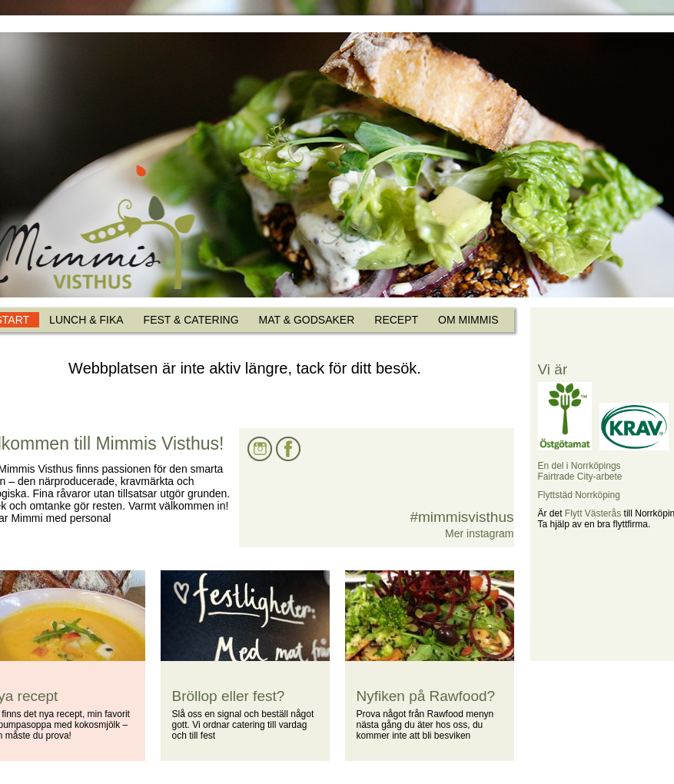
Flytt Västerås (593, 513)
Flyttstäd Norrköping (579, 495)
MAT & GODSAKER (307, 320)
